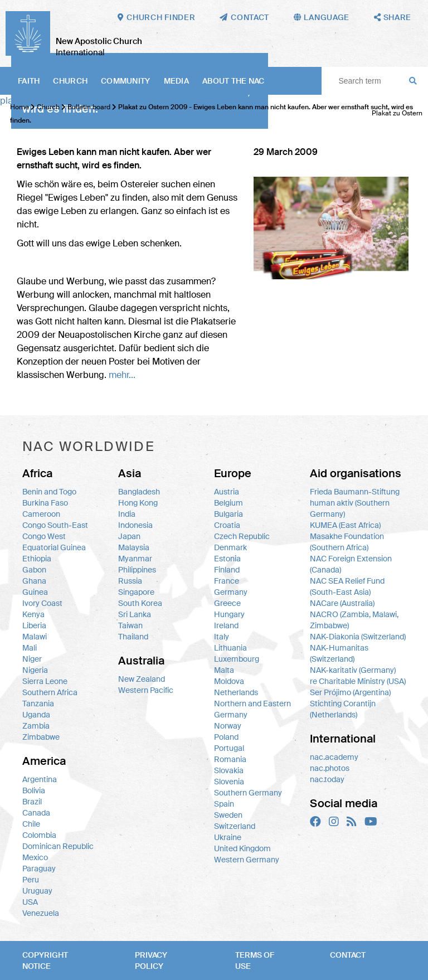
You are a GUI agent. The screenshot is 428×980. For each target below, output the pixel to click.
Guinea (35, 592)
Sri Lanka (135, 614)
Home (20, 107)
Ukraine (228, 837)
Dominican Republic (58, 846)
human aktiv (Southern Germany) (350, 508)
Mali (30, 648)
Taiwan (130, 625)
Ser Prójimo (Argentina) (350, 692)
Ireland (226, 625)
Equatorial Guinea (54, 547)
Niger (32, 659)
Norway (228, 726)
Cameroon (41, 514)
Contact (348, 955)
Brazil (32, 802)
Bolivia (34, 790)
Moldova (229, 681)
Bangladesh (139, 492)
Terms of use (255, 960)
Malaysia (134, 547)
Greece (227, 603)
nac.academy (334, 757)
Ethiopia (37, 559)
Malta (224, 670)
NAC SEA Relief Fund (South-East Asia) (347, 586)
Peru (31, 880)
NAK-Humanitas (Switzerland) (339, 653)
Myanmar (135, 559)
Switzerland (235, 826)
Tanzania (38, 704)
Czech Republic (242, 536)
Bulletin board (89, 107)
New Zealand (142, 679)
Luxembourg (237, 659)
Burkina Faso (45, 503)
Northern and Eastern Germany (252, 709)
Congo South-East (55, 525)
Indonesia (135, 525)
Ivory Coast (42, 603)
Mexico (35, 857)
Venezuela (41, 913)
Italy (222, 637)
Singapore (136, 592)
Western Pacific (146, 690)
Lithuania (230, 648)
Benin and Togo (49, 492)
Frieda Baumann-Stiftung (355, 492)
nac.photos (330, 768)
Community (126, 81)
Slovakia (229, 770)
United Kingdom (242, 848)
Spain (224, 804)
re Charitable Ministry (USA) (358, 681)
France (227, 581)
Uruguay (37, 891)
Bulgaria (228, 514)
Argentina (40, 779)
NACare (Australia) (342, 603)
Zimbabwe (41, 737)
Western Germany (247, 860)
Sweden (228, 815)
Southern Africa (50, 692)
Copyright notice (45, 960)
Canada (36, 813)
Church (70, 81)
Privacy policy (151, 960)
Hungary (229, 614)
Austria (227, 492)
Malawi (35, 637)
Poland (226, 737)
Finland (227, 570)
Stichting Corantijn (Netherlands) (343, 709)
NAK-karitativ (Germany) (353, 670)
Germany (231, 592)
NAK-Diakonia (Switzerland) (358, 637)
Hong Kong (138, 503)
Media (176, 81)
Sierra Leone (45, 681)
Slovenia (229, 782)
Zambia (36, 726)
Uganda (36, 715)
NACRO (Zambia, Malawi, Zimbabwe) (354, 620)
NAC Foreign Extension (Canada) (351, 564)
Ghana (34, 581)
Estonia (227, 559)
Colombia (39, 835)
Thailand (133, 637)
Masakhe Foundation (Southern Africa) (347, 542)
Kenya (33, 614)
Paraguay (39, 869)
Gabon (34, 570)
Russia (130, 581)
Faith (29, 81)
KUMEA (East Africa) (345, 525)
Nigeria (35, 670)
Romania (230, 759)
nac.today (327, 779)
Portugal (229, 748)
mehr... (122, 375)
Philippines (137, 570)
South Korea (140, 603)
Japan (129, 536)
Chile (31, 824)
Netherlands (236, 692)
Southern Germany (248, 793)
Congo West (44, 536)
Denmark (230, 547)
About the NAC (234, 81)
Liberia (34, 625)
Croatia (227, 525)
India (127, 514)
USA (30, 902)
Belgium (228, 503)
